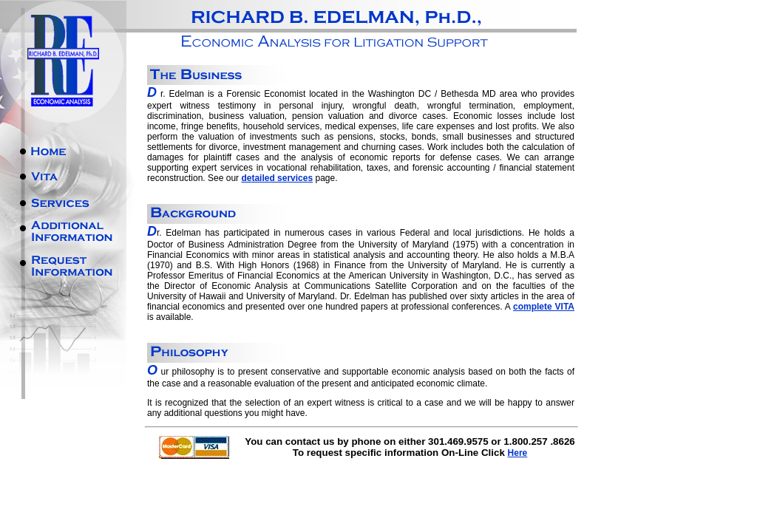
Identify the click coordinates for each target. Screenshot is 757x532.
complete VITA (544, 307)
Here (518, 453)
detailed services (277, 178)
